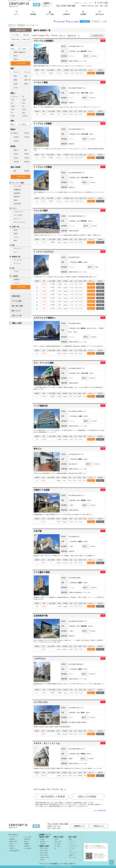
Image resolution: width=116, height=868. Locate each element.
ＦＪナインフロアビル (44, 252)
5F (37, 693)
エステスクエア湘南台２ (45, 318)
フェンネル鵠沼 (41, 211)
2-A (37, 481)
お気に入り (91, 73)
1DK (12, 100)
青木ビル (38, 449)
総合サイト (79, 3)
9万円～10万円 (44, 855)
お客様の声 (66, 14)
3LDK (23, 109)
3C (37, 242)
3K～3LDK (57, 846)
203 (37, 439)
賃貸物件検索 (16, 296)
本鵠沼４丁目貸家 (42, 490)
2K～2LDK (57, 844)
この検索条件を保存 (97, 35)
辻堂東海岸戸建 (41, 616)
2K (12, 103)
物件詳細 (100, 73)
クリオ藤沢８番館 (42, 572)
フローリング (73, 841)
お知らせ (26, 841)
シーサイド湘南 (41, 82)
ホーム (16, 14)
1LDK (23, 100)
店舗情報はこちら (79, 826)
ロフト (71, 851)
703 (37, 305)
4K (12, 113)
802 (37, 308)
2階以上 (71, 855)
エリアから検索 (16, 301)
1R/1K (56, 839)
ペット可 (71, 848)
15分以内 (43, 844)
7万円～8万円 (44, 853)
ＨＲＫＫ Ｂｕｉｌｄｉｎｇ (47, 743)
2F (37, 776)
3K (23, 106)
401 (37, 288)
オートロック (73, 858)
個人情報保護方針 (14, 851)
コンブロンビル (41, 702)
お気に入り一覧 (16, 316)
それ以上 (24, 116)
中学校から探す (26, 39)
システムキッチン (74, 846)
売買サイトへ (13, 848)
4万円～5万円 (44, 848)
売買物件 (26, 844)
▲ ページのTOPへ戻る (100, 810)
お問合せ (12, 846)
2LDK (12, 106)
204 (37, 606)
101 (37, 114)
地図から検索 (13, 841)
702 (37, 301)
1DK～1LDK (58, 841)
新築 (70, 839)
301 (37, 158)
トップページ (13, 837)
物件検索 (33, 14)
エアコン (71, 844)
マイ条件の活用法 (60, 22)
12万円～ (43, 860)
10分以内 (43, 841)
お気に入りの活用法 (73, 22)
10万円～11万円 (44, 858)
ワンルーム (14, 97)
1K (23, 97)
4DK (23, 113)
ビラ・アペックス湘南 (44, 363)
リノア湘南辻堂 (41, 406)
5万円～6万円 (44, 851)
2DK (23, 103)
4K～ (56, 848)
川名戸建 (38, 531)
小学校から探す (15, 39)
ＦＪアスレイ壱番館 (43, 124)
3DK (12, 109)
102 (37, 201)
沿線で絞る (26, 35)
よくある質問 (28, 848)
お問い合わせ (100, 14)
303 (37, 73)
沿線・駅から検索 (17, 306)
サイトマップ (89, 3)
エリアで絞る (15, 35)
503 (37, 291)
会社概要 (83, 14)
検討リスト (13, 844)
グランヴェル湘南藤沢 (44, 41)
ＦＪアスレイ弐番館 (43, 167)
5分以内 (42, 839)
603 (37, 298)
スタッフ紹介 (50, 14)
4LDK (12, 116)
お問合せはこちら (99, 826)
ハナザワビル (40, 659)
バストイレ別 (73, 853)
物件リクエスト (16, 311)
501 (37, 294)
